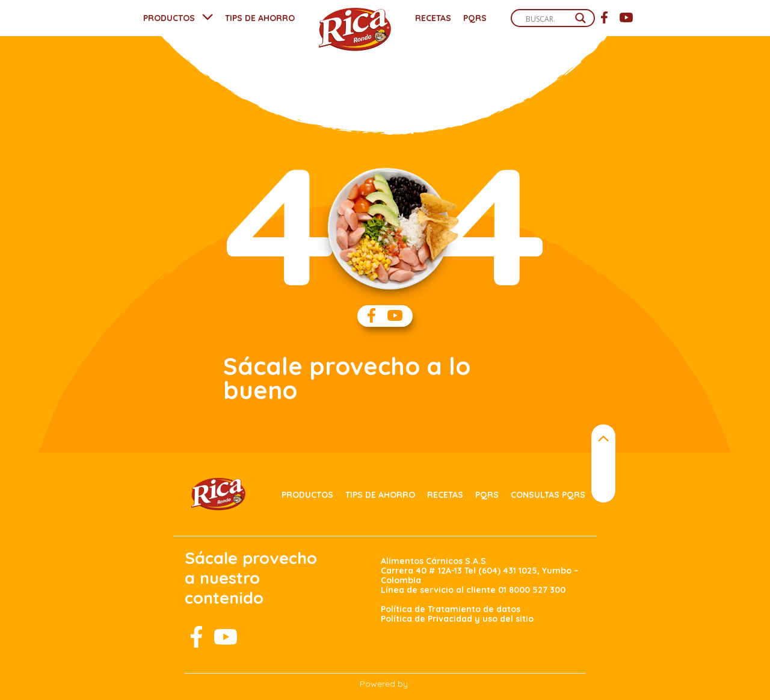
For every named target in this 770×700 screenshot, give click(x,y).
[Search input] (547, 19)
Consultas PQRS (548, 495)
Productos (307, 495)
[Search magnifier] (581, 18)
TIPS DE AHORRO (260, 18)
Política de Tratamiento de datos (451, 609)
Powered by (384, 684)
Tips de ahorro (380, 495)
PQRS (475, 18)
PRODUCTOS (169, 18)
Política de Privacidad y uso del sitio (457, 619)
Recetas (433, 18)
